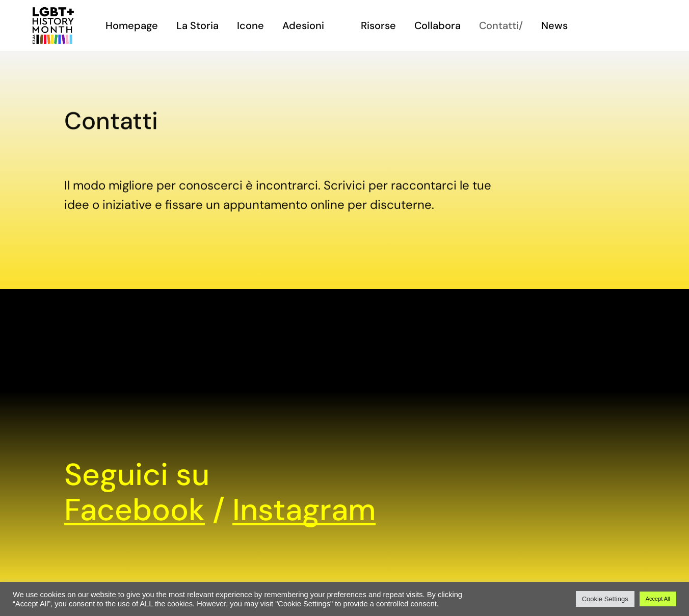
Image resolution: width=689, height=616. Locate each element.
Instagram (304, 510)
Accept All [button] (658, 599)
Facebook (135, 510)
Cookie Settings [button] (605, 599)
